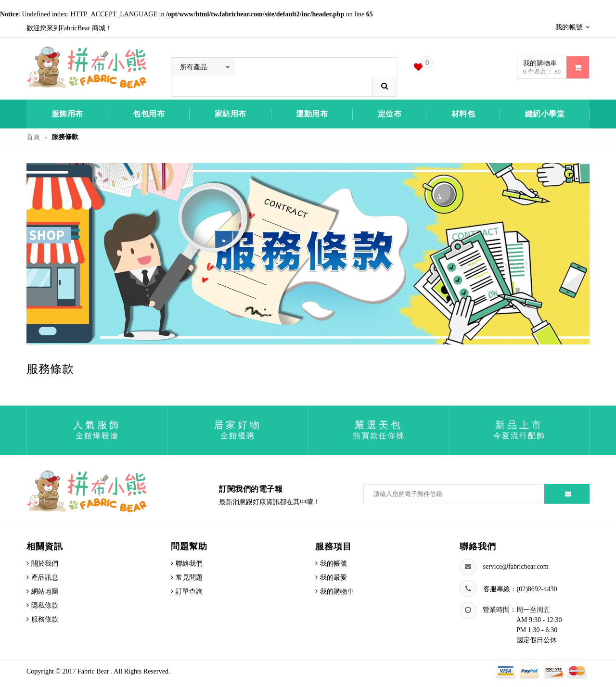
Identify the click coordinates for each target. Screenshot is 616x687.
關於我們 (45, 564)
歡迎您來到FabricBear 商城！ (69, 28)
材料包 (463, 114)
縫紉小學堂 (545, 114)
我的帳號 (334, 564)
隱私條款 (45, 605)
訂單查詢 (189, 592)
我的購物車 (337, 592)
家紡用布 (231, 114)
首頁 (33, 137)
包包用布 (149, 114)
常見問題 (189, 578)
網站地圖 (45, 592)
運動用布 (312, 114)
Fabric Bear (94, 671)
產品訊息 (45, 578)
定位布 (390, 114)
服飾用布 (67, 114)
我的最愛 (334, 578)
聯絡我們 (189, 564)
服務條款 (45, 619)
